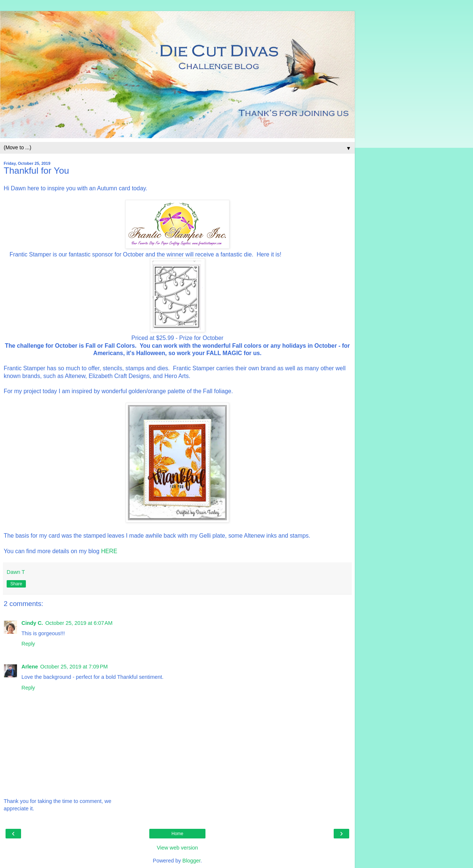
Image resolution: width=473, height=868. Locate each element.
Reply (28, 644)
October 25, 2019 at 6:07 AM (79, 623)
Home (177, 834)
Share (16, 584)
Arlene (30, 667)
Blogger (192, 861)
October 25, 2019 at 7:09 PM (74, 667)
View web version (177, 848)
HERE (109, 551)
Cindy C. (32, 623)
